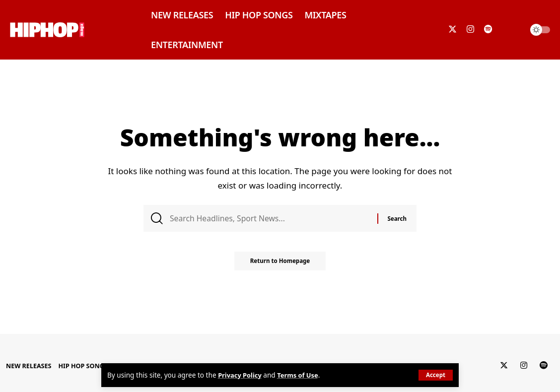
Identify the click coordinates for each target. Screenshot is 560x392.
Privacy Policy (241, 375)
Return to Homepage (280, 265)
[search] (512, 30)
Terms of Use (301, 375)
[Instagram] (470, 30)
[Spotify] (488, 30)
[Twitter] (453, 30)
